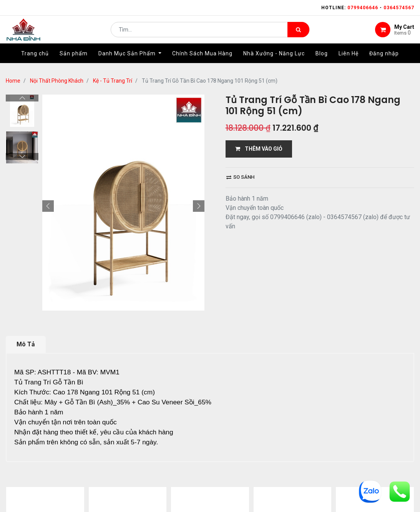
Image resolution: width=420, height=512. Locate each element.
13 (95, 414)
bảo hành (284, 449)
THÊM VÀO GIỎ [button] (259, 149)
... (83, 414)
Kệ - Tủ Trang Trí (113, 81)
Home (13, 81)
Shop (164, 449)
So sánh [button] (240, 177)
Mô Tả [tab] (26, 264)
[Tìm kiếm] (298, 33)
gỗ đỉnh (322, 449)
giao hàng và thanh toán (221, 449)
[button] (48, 95)
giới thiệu (130, 449)
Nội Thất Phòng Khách (57, 81)
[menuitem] (35, 60)
